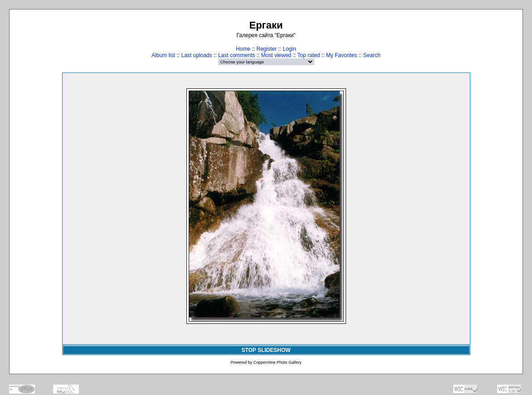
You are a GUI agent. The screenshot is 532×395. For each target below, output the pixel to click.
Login (290, 49)
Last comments (237, 55)
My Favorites (342, 55)
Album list (163, 55)
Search (372, 55)
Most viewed (276, 55)
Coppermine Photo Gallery (277, 362)
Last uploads (196, 55)
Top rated (308, 55)
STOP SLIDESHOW (266, 350)
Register (266, 49)
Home (243, 49)
